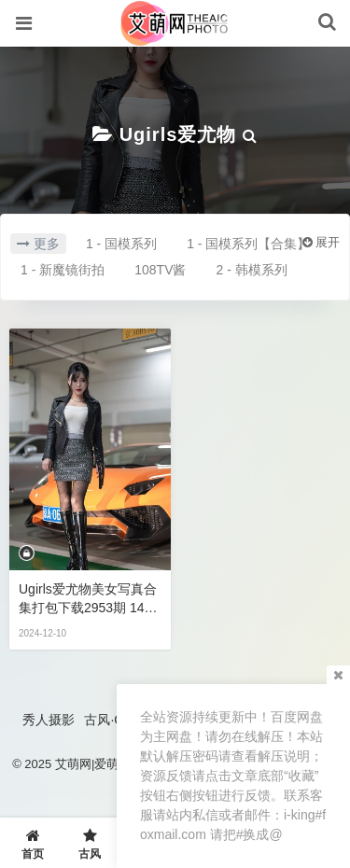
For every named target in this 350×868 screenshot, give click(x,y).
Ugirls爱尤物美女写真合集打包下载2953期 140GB (88, 599)
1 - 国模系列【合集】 (248, 244)
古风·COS (113, 720)
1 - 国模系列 (121, 244)
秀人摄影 (49, 720)
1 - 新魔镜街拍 (63, 270)
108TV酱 (160, 270)
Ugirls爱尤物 (178, 134)
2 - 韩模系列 (251, 270)
